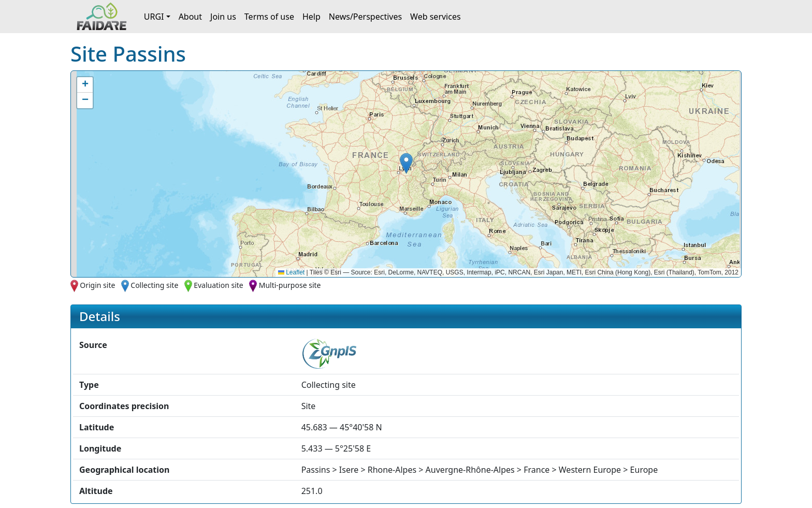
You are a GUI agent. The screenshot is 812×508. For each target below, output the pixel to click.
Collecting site (154, 285)
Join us (223, 17)
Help (311, 17)
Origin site (97, 285)
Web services (436, 17)
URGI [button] (154, 17)
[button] (406, 163)
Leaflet (291, 272)
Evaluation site (219, 285)
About (190, 17)
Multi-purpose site (290, 285)
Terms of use (269, 17)
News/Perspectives (365, 17)
